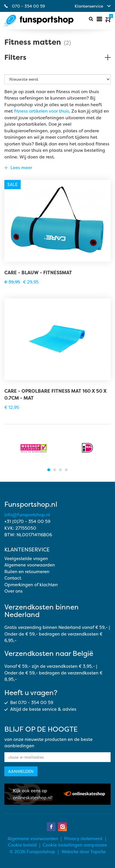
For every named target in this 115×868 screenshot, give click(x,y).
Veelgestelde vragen (26, 558)
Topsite (98, 852)
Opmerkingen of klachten (31, 585)
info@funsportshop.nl (27, 515)
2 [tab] (55, 470)
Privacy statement (83, 839)
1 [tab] (49, 470)
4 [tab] (66, 470)
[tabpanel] (31, 448)
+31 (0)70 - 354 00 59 (27, 521)
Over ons (14, 591)
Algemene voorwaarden (30, 565)
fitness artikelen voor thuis (42, 111)
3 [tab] (61, 470)
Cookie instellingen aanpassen (75, 845)
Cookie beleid (22, 845)
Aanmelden (21, 771)
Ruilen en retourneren (27, 572)
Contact (13, 578)
